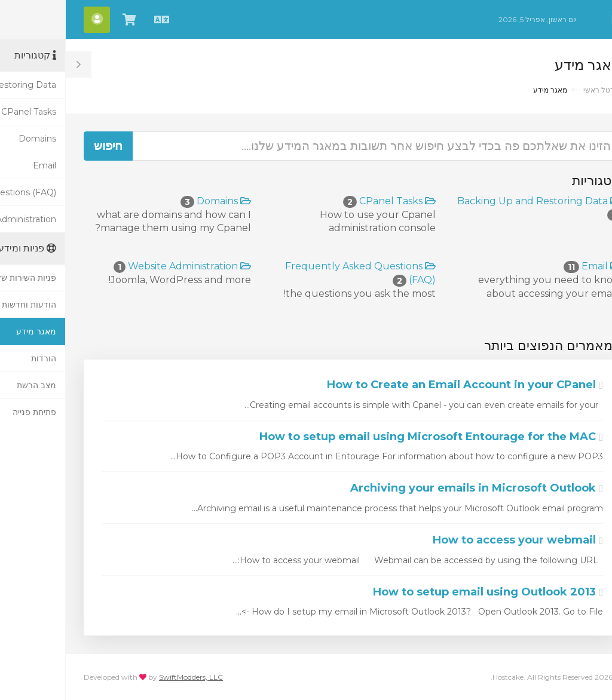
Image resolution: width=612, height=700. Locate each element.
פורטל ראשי (536, 90)
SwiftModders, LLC (125, 677)
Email (527, 266)
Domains (150, 201)
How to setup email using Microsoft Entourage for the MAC (365, 437)
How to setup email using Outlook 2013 (422, 592)
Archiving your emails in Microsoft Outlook (411, 488)
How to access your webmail (452, 540)
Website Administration (117, 266)
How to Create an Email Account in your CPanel (399, 385)
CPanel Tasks (324, 201)
